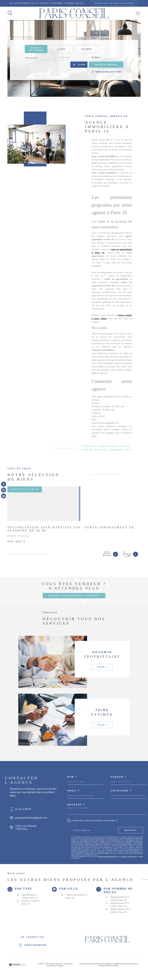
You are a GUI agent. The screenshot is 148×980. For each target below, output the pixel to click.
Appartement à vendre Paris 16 (30, 896)
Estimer (86, 49)
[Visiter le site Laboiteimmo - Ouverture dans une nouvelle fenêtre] (17, 965)
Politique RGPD (104, 966)
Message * (76, 805)
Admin (125, 964)
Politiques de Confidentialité (107, 856)
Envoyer (131, 830)
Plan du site (99, 964)
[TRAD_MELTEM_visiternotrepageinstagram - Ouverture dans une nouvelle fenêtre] (4, 490)
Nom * (72, 777)
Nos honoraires (86, 964)
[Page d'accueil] (74, 13)
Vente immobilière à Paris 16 (76, 896)
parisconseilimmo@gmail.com (31, 818)
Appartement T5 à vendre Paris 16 (120, 904)
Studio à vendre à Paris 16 (31, 902)
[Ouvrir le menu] (138, 13)
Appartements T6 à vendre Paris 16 (120, 911)
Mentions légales (113, 964)
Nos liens (133, 964)
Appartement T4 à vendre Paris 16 (120, 898)
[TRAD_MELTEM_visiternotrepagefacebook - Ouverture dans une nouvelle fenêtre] (4, 484)
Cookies (116, 966)
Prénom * (119, 777)
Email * (74, 791)
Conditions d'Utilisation (128, 856)
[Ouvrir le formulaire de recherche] (79, 65)
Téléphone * (121, 791)
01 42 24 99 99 (23, 809)
